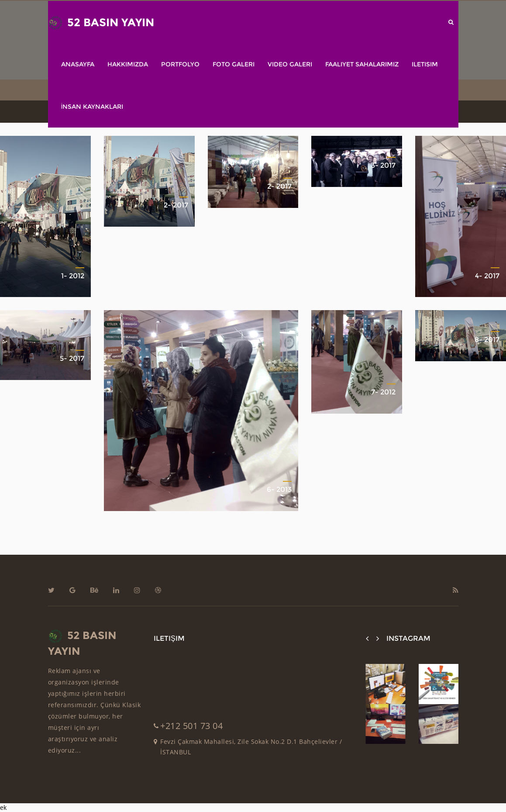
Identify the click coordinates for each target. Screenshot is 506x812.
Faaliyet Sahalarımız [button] (362, 64)
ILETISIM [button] (425, 64)
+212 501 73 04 (191, 726)
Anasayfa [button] (78, 64)
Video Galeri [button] (290, 64)
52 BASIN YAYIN (101, 23)
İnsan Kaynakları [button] (92, 107)
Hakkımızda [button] (128, 64)
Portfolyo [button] (180, 64)
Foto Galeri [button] (234, 64)
